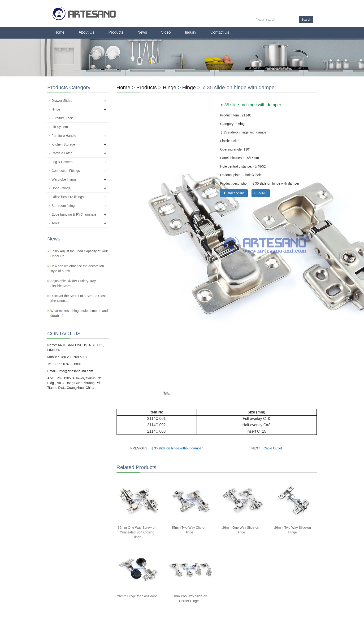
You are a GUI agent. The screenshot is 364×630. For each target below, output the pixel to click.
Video (166, 32)
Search (306, 20)
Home (59, 32)
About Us (87, 32)
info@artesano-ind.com (76, 371)
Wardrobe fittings (64, 179)
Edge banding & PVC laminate (74, 214)
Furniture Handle (64, 136)
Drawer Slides (62, 101)
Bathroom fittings (64, 206)
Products (116, 32)
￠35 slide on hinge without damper (177, 448)
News (142, 32)
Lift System (60, 127)
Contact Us (220, 32)
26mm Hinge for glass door (137, 596)
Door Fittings (61, 188)
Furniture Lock (62, 118)
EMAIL (261, 193)
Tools (55, 223)
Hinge (169, 87)
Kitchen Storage (63, 144)
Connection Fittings (66, 171)
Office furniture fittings (68, 197)
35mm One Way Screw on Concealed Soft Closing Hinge (137, 532)
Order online (234, 193)
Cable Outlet (273, 448)
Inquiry (191, 32)
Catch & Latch (62, 153)
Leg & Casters (62, 162)
